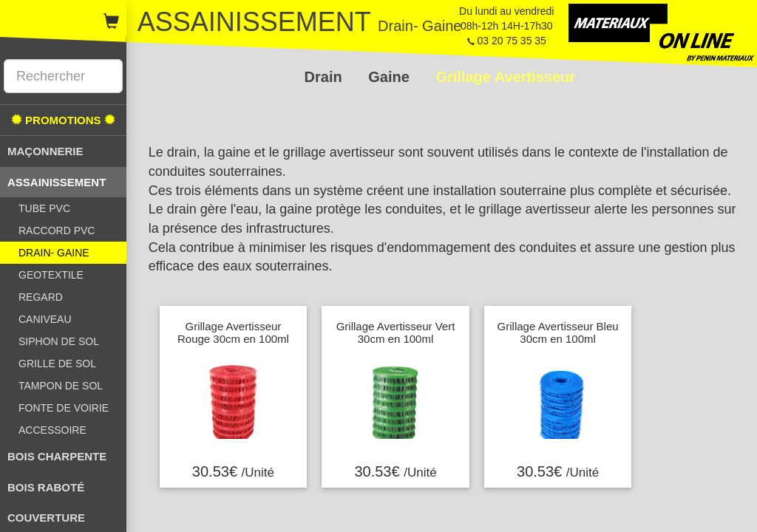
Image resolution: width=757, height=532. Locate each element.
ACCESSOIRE (52, 430)
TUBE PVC (44, 208)
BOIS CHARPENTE (57, 456)
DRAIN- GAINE (54, 253)
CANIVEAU (45, 319)
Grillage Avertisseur (505, 77)
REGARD (41, 297)
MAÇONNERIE (45, 151)
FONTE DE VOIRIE (64, 408)
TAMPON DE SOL (61, 386)
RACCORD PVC (57, 231)
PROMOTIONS (63, 120)
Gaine (391, 77)
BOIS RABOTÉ (46, 487)
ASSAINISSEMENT (57, 182)
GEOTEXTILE (51, 275)
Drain (326, 77)
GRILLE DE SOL (57, 364)
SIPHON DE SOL (59, 341)
